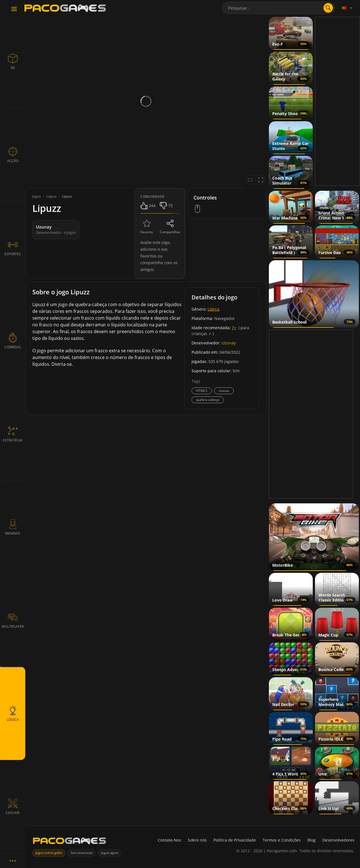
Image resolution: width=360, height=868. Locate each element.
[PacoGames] (69, 842)
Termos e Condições (282, 840)
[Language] (347, 8)
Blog (311, 840)
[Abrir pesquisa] (328, 8)
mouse (224, 391)
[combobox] (278, 8)
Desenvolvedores (338, 840)
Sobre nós (197, 840)
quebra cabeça (208, 400)
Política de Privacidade (235, 840)
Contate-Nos (169, 840)
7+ (234, 328)
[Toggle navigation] (14, 9)
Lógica (213, 309)
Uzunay (229, 343)
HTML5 (202, 391)
